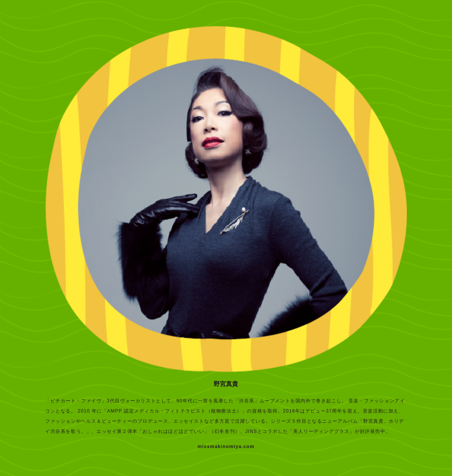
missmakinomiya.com (226, 446)
